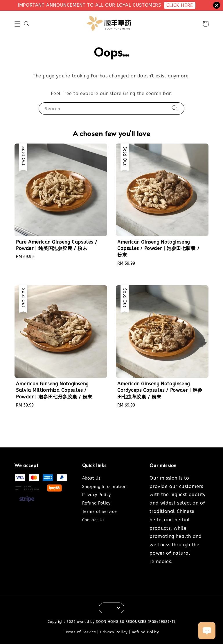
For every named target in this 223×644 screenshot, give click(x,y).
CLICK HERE (180, 5)
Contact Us (93, 520)
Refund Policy (96, 503)
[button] (17, 24)
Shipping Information (104, 487)
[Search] (175, 108)
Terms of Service (100, 512)
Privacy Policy (97, 495)
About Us (91, 478)
